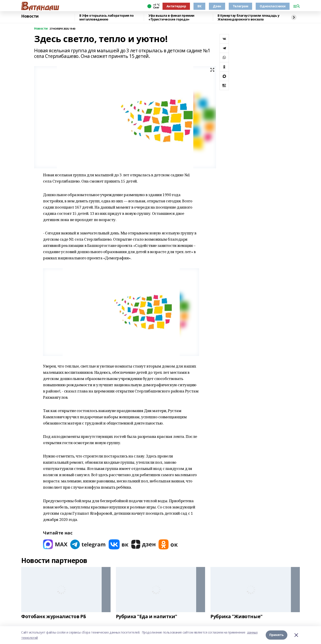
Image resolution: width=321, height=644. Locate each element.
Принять (277, 635)
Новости (30, 16)
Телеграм (241, 6)
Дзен (217, 6)
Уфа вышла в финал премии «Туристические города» (171, 17)
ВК (199, 6)
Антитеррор (176, 6)
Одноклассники (273, 6)
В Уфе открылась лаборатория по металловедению (106, 17)
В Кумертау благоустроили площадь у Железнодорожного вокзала (249, 17)
